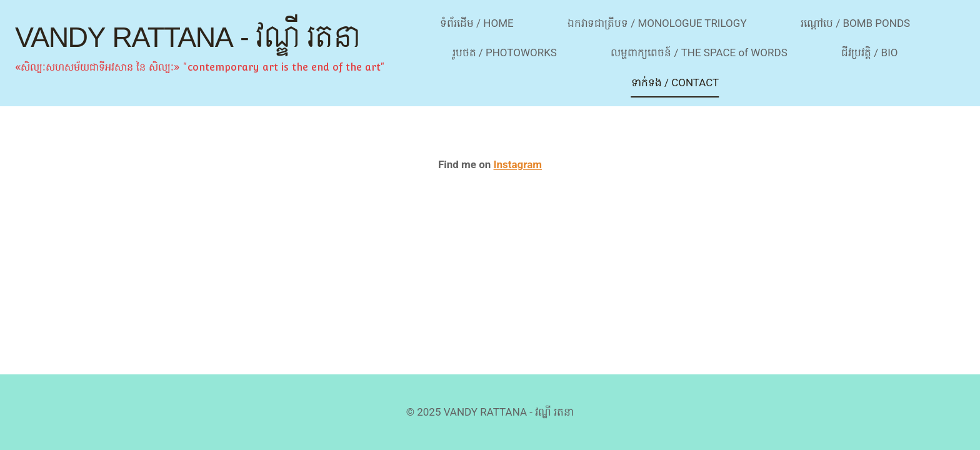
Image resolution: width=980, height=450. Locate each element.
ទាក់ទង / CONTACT (675, 82)
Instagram (518, 164)
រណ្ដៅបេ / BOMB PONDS (855, 23)
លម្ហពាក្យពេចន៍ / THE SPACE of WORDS (699, 52)
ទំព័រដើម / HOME (477, 23)
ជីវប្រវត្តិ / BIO (869, 52)
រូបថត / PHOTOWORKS (505, 52)
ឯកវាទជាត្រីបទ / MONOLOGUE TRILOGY (657, 23)
